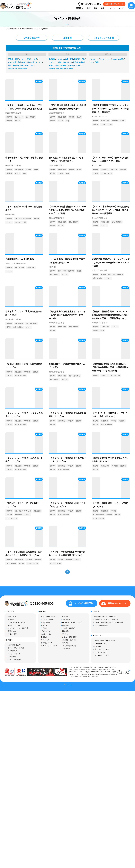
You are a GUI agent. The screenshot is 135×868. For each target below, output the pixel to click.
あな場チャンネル (101, 652)
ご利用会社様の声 (31, 38)
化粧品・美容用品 (69, 628)
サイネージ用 (61, 69)
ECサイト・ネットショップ (72, 622)
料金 (102, 8)
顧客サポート (67, 62)
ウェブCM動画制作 (15, 660)
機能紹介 (11, 620)
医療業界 (65, 631)
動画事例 (67, 38)
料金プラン (12, 617)
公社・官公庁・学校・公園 (18, 69)
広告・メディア (37, 62)
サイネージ (45, 640)
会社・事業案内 (30, 117)
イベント (77, 65)
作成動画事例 (13, 651)
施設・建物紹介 (62, 65)
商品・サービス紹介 (48, 617)
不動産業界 (66, 649)
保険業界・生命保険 (69, 640)
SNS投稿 (52, 69)
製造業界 (65, 643)
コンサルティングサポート (17, 622)
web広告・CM (46, 634)
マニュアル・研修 (47, 620)
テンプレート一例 (107, 173)
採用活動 (52, 65)
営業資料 (77, 59)
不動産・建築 (13, 59)
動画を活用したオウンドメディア (106, 620)
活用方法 (80, 8)
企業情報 (98, 646)
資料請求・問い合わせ (114, 4)
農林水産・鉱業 (18, 65)
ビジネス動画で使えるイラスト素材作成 (109, 622)
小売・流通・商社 (15, 62)
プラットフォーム (103, 38)
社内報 (75, 62)
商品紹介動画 (105, 466)
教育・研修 (69, 59)
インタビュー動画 (55, 62)
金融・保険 (26, 62)
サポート (111, 8)
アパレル (65, 634)
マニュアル (60, 59)
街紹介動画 (18, 515)
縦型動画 (70, 69)
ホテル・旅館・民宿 (69, 637)
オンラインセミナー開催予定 (18, 628)
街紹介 (71, 65)
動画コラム (12, 631)
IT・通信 (34, 59)
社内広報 (44, 625)
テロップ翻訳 (94, 62)
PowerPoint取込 (118, 59)
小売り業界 (66, 620)
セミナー (122, 8)
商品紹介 (52, 59)
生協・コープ (29, 65)
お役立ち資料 (13, 634)
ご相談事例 (12, 657)
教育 (10, 65)
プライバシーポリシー (102, 655)
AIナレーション (105, 59)
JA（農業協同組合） (70, 646)
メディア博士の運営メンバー (105, 641)
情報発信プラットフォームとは (106, 617)
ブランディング (46, 631)
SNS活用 (44, 637)
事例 (96, 8)
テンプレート (94, 59)
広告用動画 (18, 372)
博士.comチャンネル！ (102, 649)
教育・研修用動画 (69, 271)
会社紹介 (82, 62)
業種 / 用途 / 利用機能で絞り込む (67, 48)
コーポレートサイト (102, 644)
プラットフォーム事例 (16, 648)
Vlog (68, 121)
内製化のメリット (14, 625)
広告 (83, 59)
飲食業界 (65, 617)
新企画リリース (46, 643)
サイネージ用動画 (98, 515)
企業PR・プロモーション (50, 646)
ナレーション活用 (98, 331)
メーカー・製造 (24, 59)
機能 (89, 8)
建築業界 (65, 625)
